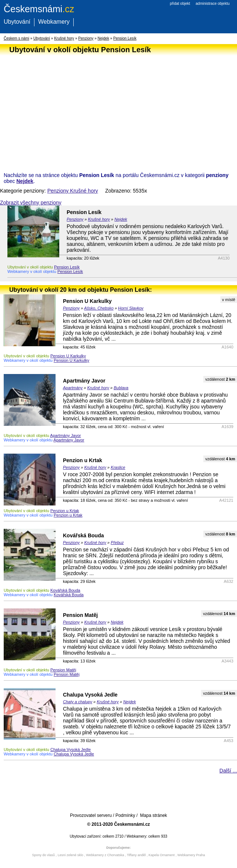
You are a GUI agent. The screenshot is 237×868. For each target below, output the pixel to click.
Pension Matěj (80, 615)
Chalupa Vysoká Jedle (90, 695)
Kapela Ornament (162, 855)
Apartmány (73, 388)
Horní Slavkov (131, 308)
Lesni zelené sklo (71, 855)
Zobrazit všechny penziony (31, 203)
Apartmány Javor (84, 381)
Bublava (121, 388)
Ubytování (17, 22)
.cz (39, 9)
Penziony (86, 38)
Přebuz (117, 542)
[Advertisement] (117, 109)
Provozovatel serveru (91, 815)
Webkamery (54, 22)
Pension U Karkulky (87, 301)
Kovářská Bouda (83, 535)
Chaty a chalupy (78, 702)
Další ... (228, 771)
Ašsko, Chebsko (99, 308)
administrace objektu (213, 4)
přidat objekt (180, 4)
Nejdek (104, 38)
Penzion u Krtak (83, 460)
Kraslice (118, 467)
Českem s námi (16, 38)
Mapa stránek (153, 815)
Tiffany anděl (136, 855)
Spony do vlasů (44, 855)
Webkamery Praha (191, 855)
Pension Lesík (125, 38)
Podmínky (125, 815)
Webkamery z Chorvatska (105, 855)
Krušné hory (64, 38)
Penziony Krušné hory (73, 191)
